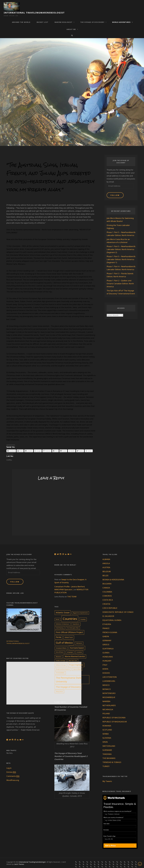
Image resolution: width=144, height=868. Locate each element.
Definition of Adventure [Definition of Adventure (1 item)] (63, 619)
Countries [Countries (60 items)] (70, 613)
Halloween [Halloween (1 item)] (79, 638)
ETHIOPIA (107, 619)
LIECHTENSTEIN (110, 672)
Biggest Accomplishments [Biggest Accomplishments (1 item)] (80, 608)
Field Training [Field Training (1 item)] (60, 623)
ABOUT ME (71, 24)
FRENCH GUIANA (110, 627)
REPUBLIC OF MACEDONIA (114, 712)
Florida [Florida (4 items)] (59, 632)
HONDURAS (108, 651)
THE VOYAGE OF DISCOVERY (92, 17)
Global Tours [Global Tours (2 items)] (69, 632)
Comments (13, 771)
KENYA (105, 664)
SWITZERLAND (109, 741)
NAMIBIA (106, 696)
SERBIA (106, 729)
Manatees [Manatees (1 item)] (59, 651)
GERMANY (107, 635)
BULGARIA (107, 578)
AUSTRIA (106, 562)
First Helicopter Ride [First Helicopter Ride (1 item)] (73, 623)
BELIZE (105, 570)
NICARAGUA (108, 704)
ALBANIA (106, 554)
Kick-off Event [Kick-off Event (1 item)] (60, 647)
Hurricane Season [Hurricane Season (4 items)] (77, 643)
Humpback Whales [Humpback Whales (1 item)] (61, 643)
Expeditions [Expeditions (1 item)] (76, 619)
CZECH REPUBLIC (110, 603)
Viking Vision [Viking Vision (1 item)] (59, 686)
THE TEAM (72, 591)
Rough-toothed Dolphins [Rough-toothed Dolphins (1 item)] (63, 664)
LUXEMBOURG (109, 676)
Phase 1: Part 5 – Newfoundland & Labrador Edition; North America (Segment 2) (121, 244)
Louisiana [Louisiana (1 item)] (79, 647)
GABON (106, 631)
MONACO (107, 684)
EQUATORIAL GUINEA (112, 615)
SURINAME (107, 745)
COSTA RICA (108, 595)
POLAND (106, 708)
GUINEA (106, 647)
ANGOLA (106, 558)
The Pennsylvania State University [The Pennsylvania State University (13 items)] (69, 674)
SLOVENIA (107, 733)
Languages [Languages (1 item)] (70, 647)
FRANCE (106, 623)
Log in (9, 763)
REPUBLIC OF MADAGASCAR (115, 716)
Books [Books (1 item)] (58, 614)
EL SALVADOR (108, 611)
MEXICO (106, 680)
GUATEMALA (108, 643)
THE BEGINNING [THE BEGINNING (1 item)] (60, 668)
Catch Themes (19, 859)
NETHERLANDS (109, 700)
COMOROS (107, 591)
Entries (11, 767)
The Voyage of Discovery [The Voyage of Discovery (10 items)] (68, 682)
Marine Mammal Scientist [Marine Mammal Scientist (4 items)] (75, 651)
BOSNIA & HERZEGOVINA (113, 574)
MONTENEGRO (109, 688)
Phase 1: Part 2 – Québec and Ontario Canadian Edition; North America (120, 278)
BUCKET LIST (42, 17)
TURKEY (106, 761)
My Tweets (107, 776)
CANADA (106, 582)
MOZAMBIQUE (109, 692)
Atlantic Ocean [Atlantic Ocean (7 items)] (63, 607)
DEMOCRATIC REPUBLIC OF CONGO (118, 607)
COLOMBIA (107, 587)
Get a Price (110, 840)
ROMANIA (107, 720)
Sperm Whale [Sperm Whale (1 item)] (77, 664)
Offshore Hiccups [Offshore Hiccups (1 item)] (61, 660)
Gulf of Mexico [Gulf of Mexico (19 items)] (64, 637)
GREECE (106, 639)
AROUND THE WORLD (21, 17)
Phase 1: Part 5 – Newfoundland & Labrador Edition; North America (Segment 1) (121, 254)
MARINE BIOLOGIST (63, 17)
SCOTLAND (107, 725)
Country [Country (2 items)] (83, 614)
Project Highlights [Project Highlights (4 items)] (76, 660)
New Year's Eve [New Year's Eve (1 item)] (73, 655)
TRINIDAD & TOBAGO (112, 757)
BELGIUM (107, 566)
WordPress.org (13, 775)
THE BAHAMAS (109, 753)
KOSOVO (106, 668)
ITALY (105, 660)
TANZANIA (107, 749)
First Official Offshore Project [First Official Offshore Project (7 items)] (69, 627)
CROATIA (106, 599)
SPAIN (105, 737)
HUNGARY (107, 656)
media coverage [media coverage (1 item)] (61, 655)
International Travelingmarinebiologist (51, 6)
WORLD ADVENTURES (121, 17)
